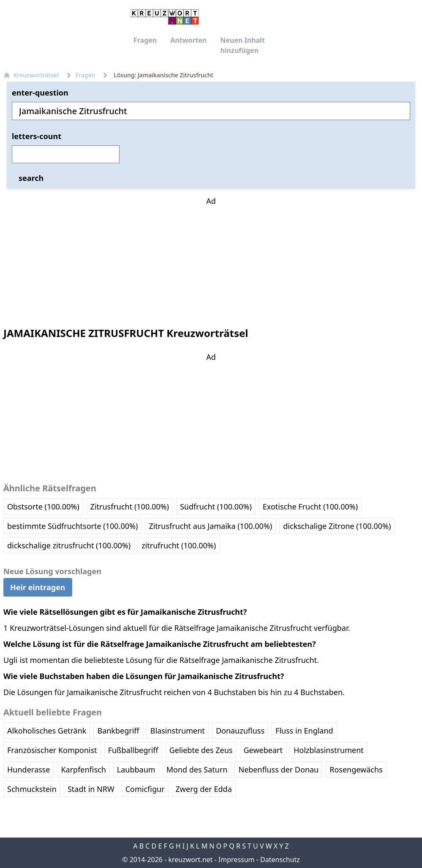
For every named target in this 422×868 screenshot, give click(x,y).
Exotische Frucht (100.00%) (310, 507)
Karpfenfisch (83, 769)
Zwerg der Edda (204, 789)
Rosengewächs (356, 769)
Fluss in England (304, 731)
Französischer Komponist (52, 750)
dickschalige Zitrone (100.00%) (337, 526)
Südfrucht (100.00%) (216, 507)
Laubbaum (136, 769)
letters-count (37, 136)
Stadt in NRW (91, 789)
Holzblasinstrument (329, 750)
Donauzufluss (240, 731)
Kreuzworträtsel (31, 75)
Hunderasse (29, 769)
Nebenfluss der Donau (278, 769)
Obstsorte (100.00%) (43, 507)
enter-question (40, 93)
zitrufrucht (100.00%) (179, 545)
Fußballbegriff (133, 750)
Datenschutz (280, 860)
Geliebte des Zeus (201, 750)
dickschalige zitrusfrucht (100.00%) (69, 545)
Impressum (237, 860)
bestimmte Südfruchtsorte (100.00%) (72, 526)
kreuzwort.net (190, 860)
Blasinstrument (178, 731)
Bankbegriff (118, 731)
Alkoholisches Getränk (47, 731)
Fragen (145, 40)
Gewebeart (263, 750)
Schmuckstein (32, 789)
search (31, 178)
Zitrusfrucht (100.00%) (130, 507)
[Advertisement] (211, 260)
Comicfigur (145, 789)
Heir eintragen (38, 587)
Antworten (188, 40)
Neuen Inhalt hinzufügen (242, 45)
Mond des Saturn (197, 769)
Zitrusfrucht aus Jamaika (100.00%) (210, 526)
